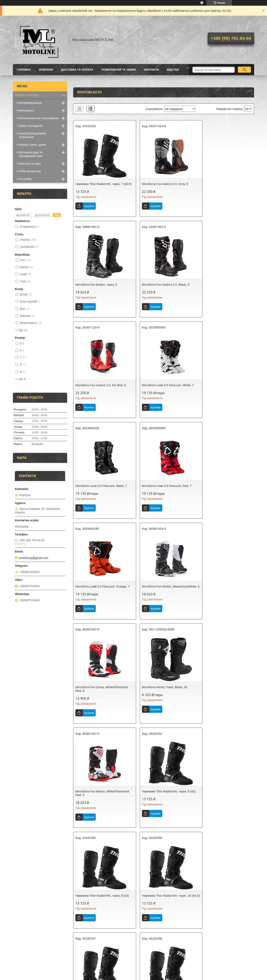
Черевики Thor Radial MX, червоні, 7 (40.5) (101, 912)
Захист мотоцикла (31, 126)
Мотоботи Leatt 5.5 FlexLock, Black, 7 (101, 389)
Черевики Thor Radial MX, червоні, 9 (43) (224, 912)
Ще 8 (22, 379)
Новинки (46, 70)
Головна (24, 70)
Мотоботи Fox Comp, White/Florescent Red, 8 (163, 495)
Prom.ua (152, 973)
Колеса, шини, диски (32, 145)
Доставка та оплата (77, 70)
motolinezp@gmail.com (34, 558)
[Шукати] (244, 70)
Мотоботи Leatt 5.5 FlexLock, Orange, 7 (224, 391)
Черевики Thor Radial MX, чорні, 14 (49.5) (161, 808)
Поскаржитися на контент (124, 976)
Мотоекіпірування (30, 103)
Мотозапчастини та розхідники (39, 118)
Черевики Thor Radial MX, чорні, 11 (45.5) (161, 703)
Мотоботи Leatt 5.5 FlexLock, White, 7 (224, 288)
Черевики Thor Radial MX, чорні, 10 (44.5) (100, 703)
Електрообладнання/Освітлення (32, 135)
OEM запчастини (30, 171)
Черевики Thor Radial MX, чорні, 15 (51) (223, 808)
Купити (89, 210)
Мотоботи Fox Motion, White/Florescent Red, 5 (92, 599)
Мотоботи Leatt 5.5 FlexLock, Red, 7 (162, 389)
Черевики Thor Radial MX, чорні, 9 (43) (222, 599)
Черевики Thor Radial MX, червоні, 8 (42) (162, 912)
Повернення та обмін (119, 70)
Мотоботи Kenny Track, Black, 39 (221, 493)
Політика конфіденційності (155, 976)
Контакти (151, 70)
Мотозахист (27, 110)
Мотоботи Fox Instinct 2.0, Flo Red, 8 (162, 288)
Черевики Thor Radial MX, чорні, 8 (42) (161, 599)
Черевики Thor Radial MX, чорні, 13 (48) (100, 808)
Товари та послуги (27, 95)
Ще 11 (23, 330)
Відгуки (173, 70)
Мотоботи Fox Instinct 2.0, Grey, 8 (160, 184)
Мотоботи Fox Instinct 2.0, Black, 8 (99, 288)
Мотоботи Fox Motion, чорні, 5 (219, 184)
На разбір (25, 179)
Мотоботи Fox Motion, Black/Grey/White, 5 (90, 495)
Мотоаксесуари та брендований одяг (31, 154)
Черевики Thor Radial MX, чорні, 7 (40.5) (99, 186)
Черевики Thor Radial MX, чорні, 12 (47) (223, 703)
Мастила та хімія (30, 164)
